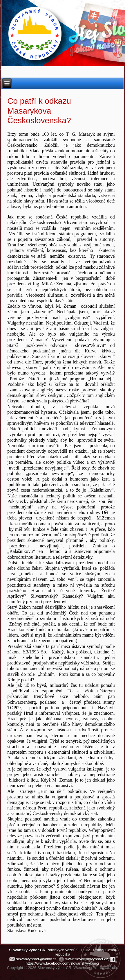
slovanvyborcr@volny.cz (36, 959)
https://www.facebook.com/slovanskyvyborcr (62, 963)
